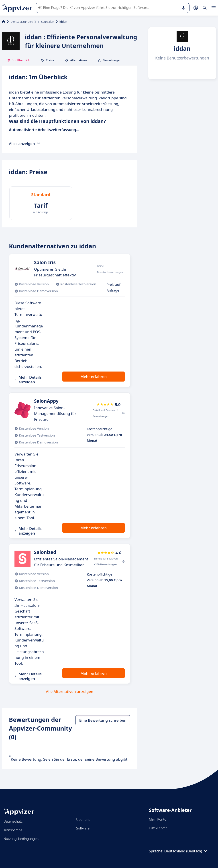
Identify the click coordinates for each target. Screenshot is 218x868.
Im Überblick (18, 60)
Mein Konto (158, 819)
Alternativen (76, 60)
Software (83, 828)
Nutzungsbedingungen (21, 839)
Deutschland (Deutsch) (186, 851)
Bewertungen (109, 60)
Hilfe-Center (158, 828)
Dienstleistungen (22, 22)
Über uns (83, 819)
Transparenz (13, 830)
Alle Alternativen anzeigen (70, 691)
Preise (47, 60)
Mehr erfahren (94, 377)
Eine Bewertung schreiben (103, 720)
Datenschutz (13, 821)
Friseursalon (46, 22)
